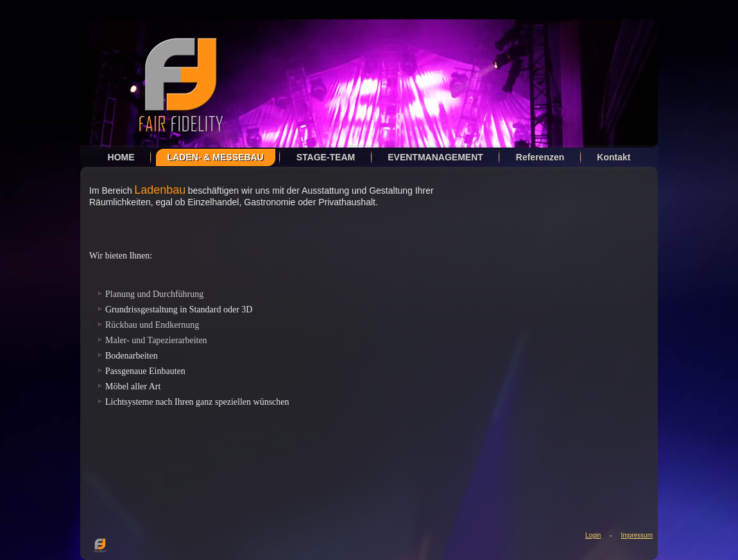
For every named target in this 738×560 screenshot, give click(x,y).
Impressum (637, 535)
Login (593, 535)
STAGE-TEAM (326, 157)
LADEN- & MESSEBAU (216, 157)
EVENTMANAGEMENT (435, 157)
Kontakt (614, 157)
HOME (121, 157)
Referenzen (540, 157)
